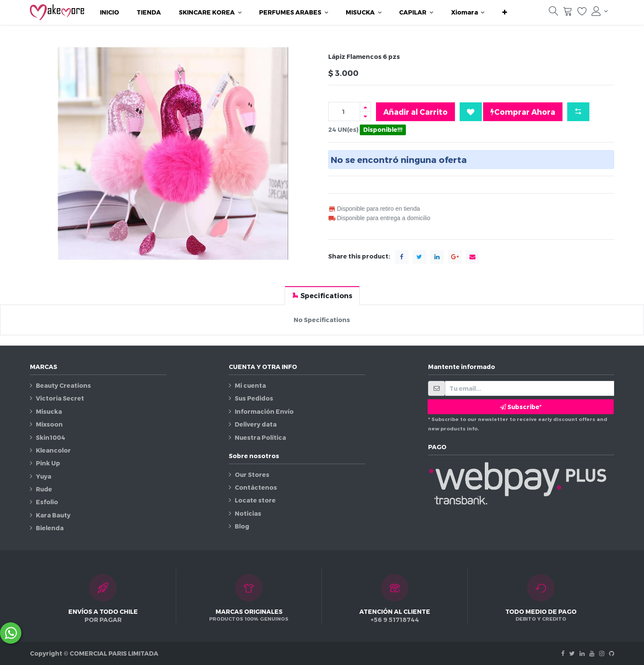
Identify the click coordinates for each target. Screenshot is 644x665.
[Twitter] (572, 653)
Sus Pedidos (254, 398)
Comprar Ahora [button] (523, 112)
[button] (505, 12)
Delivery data (256, 424)
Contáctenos (256, 487)
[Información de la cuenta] (600, 11)
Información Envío (264, 411)
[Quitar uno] (365, 116)
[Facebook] (563, 653)
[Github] (612, 653)
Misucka (49, 411)
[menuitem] (109, 12)
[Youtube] (592, 653)
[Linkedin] (582, 653)
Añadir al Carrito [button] (415, 112)
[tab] (322, 295)
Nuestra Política (260, 437)
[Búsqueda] (554, 13)
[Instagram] (602, 653)
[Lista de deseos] (582, 13)
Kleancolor (53, 450)
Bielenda (50, 528)
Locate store (255, 500)
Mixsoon (49, 424)
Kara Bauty (53, 515)
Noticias (248, 513)
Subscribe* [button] (521, 407)
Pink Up (48, 463)
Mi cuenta (250, 385)
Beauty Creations (63, 385)
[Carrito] (568, 13)
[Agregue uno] (365, 107)
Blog (242, 526)
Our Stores (252, 475)
